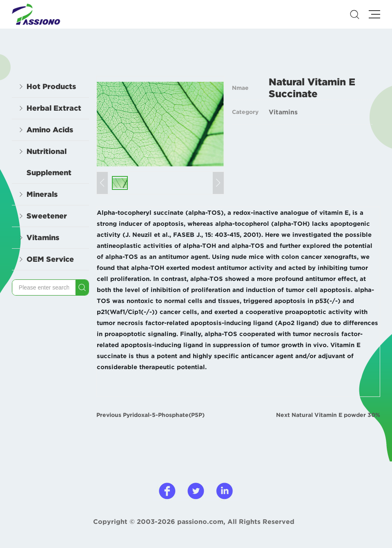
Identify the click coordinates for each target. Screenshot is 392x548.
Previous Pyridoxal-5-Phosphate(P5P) (150, 415)
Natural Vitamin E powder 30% (336, 415)
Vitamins (283, 112)
